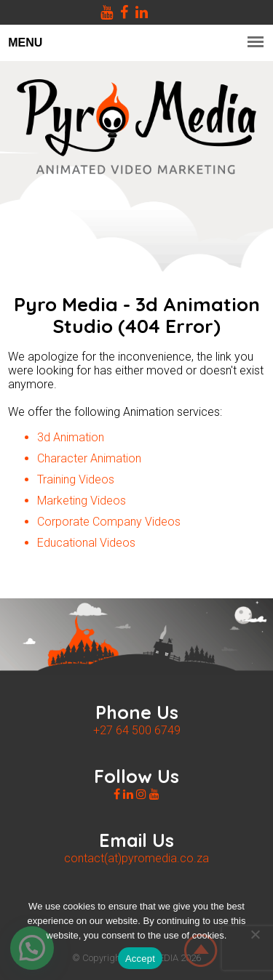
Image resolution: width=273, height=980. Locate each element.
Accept (140, 959)
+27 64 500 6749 (137, 730)
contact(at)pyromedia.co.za (136, 858)
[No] (255, 934)
